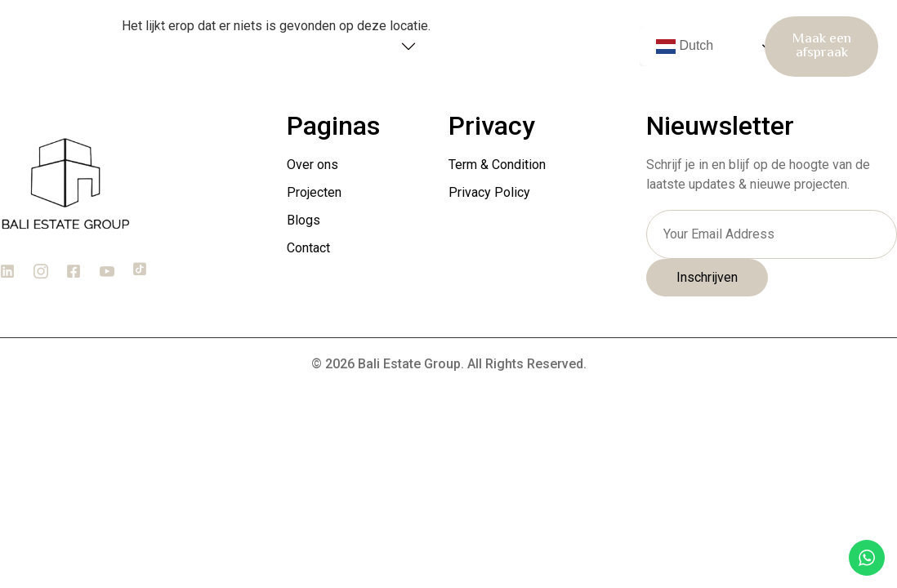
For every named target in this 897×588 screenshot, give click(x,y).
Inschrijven (707, 278)
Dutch (685, 47)
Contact (585, 47)
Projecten (376, 47)
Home (181, 47)
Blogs (490, 47)
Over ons (265, 46)
